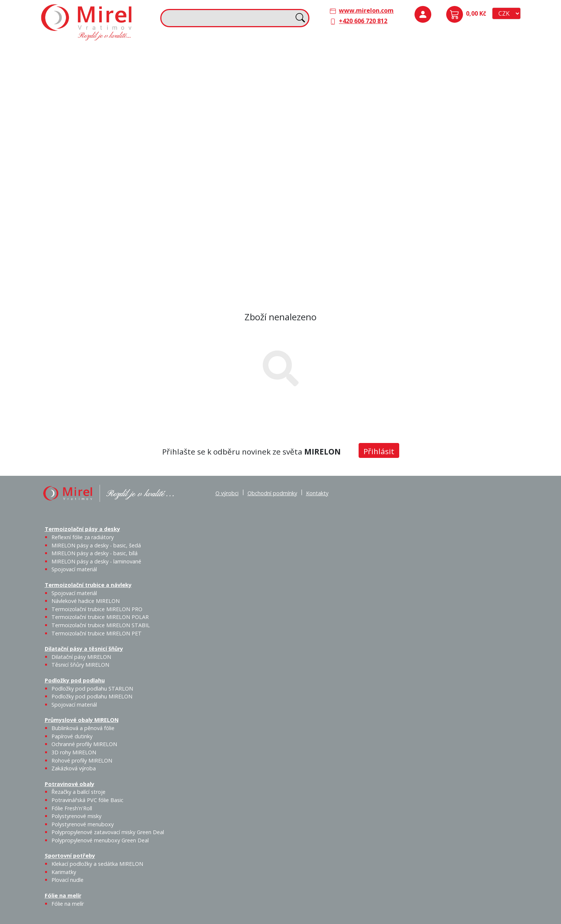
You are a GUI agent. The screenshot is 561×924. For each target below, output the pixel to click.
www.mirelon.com (366, 10)
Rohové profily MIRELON (463, 155)
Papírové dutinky (464, 120)
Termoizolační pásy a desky (83, 53)
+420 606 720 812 (363, 21)
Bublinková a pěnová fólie (442, 129)
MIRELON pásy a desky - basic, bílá (128, 82)
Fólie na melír (305, 178)
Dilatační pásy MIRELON (81, 657)
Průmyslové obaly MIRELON (446, 105)
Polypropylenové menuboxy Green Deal (87, 272)
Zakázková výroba (491, 151)
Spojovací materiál (77, 116)
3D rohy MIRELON (74, 752)
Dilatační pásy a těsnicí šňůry (327, 53)
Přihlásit (379, 451)
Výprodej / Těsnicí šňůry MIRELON (363, 110)
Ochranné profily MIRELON (490, 125)
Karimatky (225, 189)
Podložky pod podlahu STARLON (439, 77)
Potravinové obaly (70, 178)
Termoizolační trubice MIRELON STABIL (101, 625)
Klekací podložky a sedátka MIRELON (97, 864)
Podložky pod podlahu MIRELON (464, 77)
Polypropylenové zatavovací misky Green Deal (108, 832)
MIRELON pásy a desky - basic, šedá (103, 82)
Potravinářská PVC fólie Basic (87, 800)
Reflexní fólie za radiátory (83, 537)
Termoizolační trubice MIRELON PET (230, 116)
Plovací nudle (245, 194)
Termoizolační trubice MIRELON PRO (97, 609)
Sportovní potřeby (191, 178)
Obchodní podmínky (272, 493)
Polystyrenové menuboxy (83, 824)
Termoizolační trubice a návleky (210, 53)
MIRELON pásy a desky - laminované (96, 561)
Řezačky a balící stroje (75, 198)
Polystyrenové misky (76, 816)
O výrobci (227, 493)
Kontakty (317, 493)
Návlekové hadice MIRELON (224, 73)
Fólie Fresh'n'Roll (129, 194)
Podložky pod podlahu (438, 53)
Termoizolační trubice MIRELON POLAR (100, 617)
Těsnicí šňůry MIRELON (342, 73)
